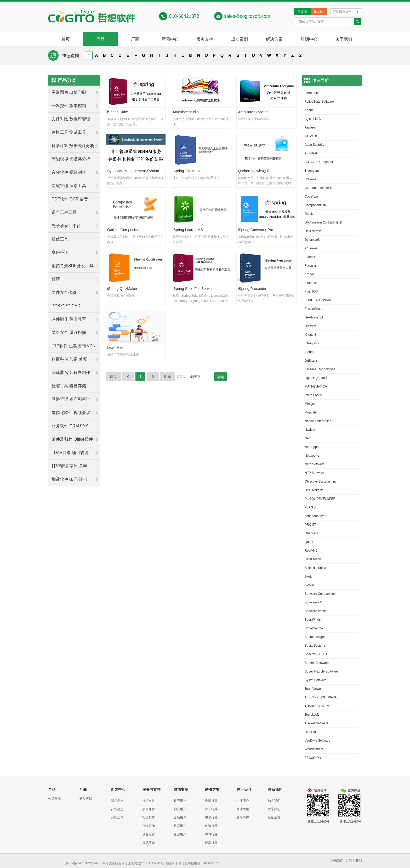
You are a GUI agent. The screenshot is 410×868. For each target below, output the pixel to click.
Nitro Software (315, 464)
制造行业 (211, 826)
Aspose (310, 127)
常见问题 (149, 843)
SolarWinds (313, 620)
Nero (308, 438)
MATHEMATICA (316, 387)
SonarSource (314, 628)
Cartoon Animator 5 (318, 188)
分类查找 (54, 799)
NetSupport (313, 447)
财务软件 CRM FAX (70, 426)
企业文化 (243, 809)
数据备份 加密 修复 (69, 359)
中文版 (302, 12)
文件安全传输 (64, 292)
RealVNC (311, 551)
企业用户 (180, 834)
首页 (66, 39)
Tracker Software (317, 723)
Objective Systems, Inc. (321, 481)
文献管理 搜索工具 (69, 186)
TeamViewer (313, 689)
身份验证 (60, 252)
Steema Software (317, 663)
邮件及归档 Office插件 (72, 439)
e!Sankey (311, 248)
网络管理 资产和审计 (71, 399)
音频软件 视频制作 (69, 172)
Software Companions (320, 594)
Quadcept (311, 533)
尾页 (168, 377)
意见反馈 (274, 817)
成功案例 (240, 39)
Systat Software (316, 680)
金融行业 (211, 801)
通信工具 (60, 239)
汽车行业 (211, 809)
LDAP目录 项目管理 (70, 453)
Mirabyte (311, 412)
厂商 (135, 39)
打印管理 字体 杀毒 (69, 466)
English (319, 12)
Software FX (313, 602)
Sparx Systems (315, 646)
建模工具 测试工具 (69, 132)
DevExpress (313, 231)
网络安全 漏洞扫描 (69, 332)
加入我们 (274, 801)
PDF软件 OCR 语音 (70, 199)
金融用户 (180, 817)
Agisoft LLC (313, 119)
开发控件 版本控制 (69, 106)
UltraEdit (311, 732)
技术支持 (149, 801)
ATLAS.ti (311, 136)
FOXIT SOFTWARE (318, 300)
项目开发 (149, 809)
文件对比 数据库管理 (71, 119)
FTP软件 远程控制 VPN (73, 346)
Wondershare (314, 749)
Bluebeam (312, 171)
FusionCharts (314, 309)
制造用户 (180, 809)
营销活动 (117, 817)
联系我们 (274, 809)
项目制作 (149, 817)
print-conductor (315, 516)
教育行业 (211, 834)
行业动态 (117, 809)
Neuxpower (313, 456)
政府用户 (180, 801)
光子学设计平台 (66, 226)
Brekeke (310, 179)
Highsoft (310, 326)
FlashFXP (312, 292)
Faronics (311, 266)
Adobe (309, 110)
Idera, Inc (311, 93)
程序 (56, 279)
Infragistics (312, 343)
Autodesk (311, 153)
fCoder (309, 274)
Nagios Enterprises (318, 421)
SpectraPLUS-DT (317, 654)
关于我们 (344, 39)
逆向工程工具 (64, 212)
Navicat (310, 430)
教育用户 (180, 826)
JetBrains (311, 361)
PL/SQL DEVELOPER (320, 499)
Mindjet (310, 404)
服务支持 (205, 39)
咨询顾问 (149, 826)
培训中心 (309, 39)
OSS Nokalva (314, 490)
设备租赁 (149, 834)
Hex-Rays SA (314, 317)
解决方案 (274, 39)
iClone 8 (310, 335)
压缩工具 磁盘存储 (69, 386)
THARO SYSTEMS (318, 706)
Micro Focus (313, 395)
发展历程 (243, 817)
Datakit (309, 214)
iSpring (309, 352)
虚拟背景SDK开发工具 (73, 266)
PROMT (310, 525)
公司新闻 (337, 861)
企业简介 (243, 801)
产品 (100, 39)
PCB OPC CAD (66, 306)
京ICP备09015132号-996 (83, 863)
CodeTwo (311, 197)
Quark (309, 542)
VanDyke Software (318, 741)
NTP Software (314, 473)
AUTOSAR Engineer (319, 162)
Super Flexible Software (321, 671)
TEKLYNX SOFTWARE (321, 697)
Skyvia (309, 585)
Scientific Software (318, 568)
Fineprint (311, 283)
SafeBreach (313, 559)
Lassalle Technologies (320, 369)
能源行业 (211, 843)
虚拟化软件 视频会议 (71, 413)
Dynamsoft (312, 240)
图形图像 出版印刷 (69, 92)
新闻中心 (170, 39)
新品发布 (117, 801)
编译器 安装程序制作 (71, 373)
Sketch (309, 576)
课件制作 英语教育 (69, 319)
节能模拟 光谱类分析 (71, 159)
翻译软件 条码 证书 (69, 479)
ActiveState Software (319, 102)
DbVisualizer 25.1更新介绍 (323, 222)
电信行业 (211, 817)
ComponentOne (316, 205)
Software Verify (315, 611)
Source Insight (315, 637)
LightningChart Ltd (317, 378)
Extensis (311, 257)
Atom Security (314, 145)
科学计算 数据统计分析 (73, 146)
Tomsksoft (312, 715)
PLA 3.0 (310, 507)
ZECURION (313, 758)
